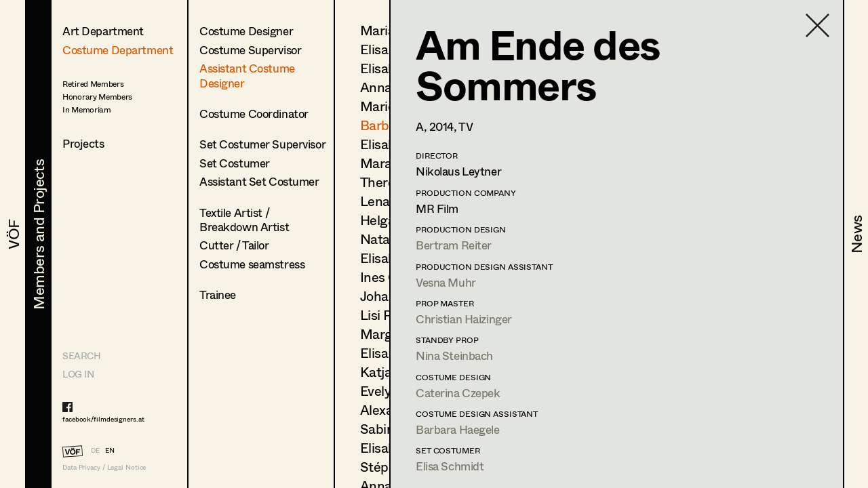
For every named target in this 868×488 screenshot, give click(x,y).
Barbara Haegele (458, 429)
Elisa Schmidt (450, 466)
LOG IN (78, 374)
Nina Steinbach (454, 355)
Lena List (388, 201)
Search (81, 355)
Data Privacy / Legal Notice (104, 467)
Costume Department (118, 50)
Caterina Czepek (458, 393)
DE (95, 450)
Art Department (103, 31)
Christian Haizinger (464, 319)
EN (110, 450)
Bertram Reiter (454, 245)
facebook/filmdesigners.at (103, 419)
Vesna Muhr (446, 282)
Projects (83, 143)
